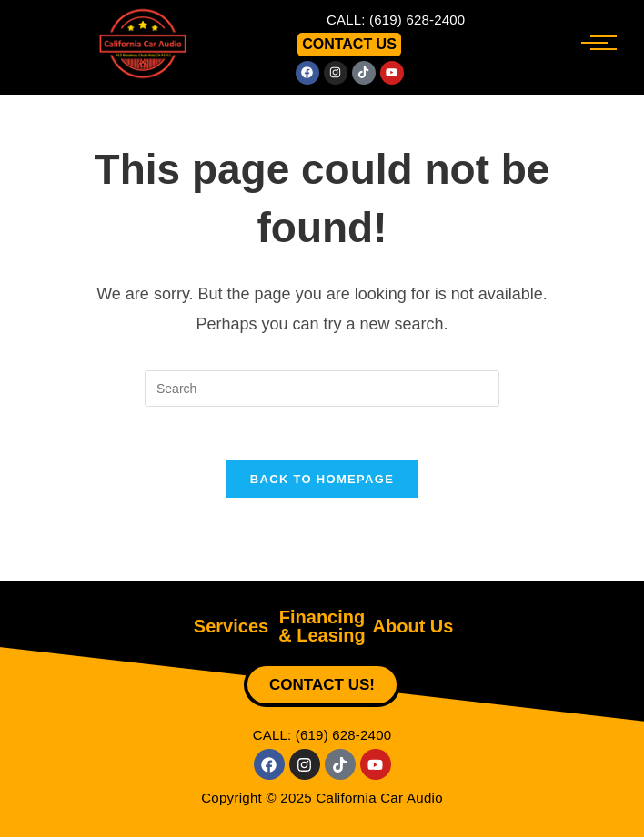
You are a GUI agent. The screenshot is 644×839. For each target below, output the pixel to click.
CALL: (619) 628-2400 (396, 20)
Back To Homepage (322, 481)
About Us (413, 628)
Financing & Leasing (322, 628)
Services (231, 628)
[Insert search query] (322, 389)
